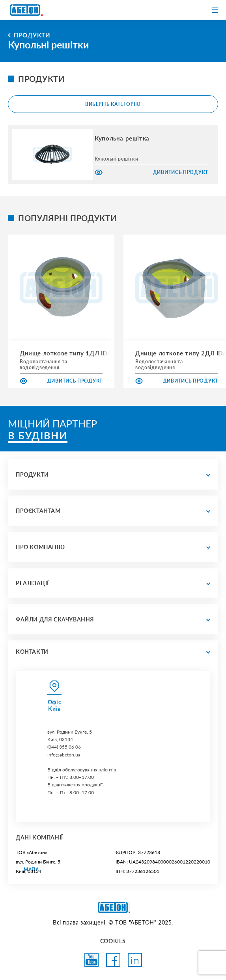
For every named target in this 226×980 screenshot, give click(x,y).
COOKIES (113, 941)
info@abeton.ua (64, 755)
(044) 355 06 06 (64, 747)
